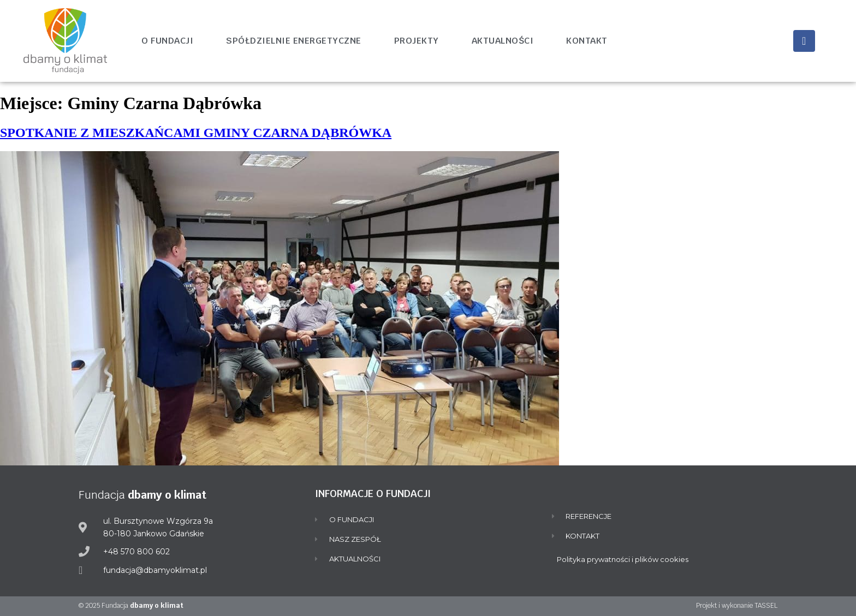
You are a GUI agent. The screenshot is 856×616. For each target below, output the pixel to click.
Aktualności (503, 41)
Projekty (417, 41)
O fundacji (167, 41)
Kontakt (587, 41)
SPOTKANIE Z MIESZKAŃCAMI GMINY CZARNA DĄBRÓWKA (196, 133)
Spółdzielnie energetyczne (294, 41)
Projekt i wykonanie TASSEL (737, 606)
